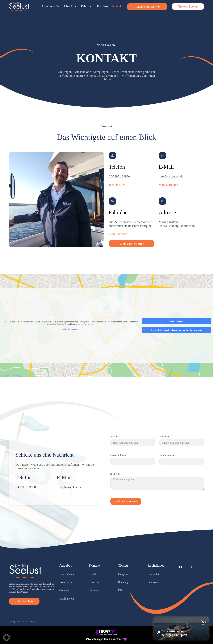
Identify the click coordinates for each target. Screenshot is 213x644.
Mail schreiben (168, 185)
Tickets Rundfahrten (147, 7)
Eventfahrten (66, 582)
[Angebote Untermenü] (58, 6)
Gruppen (64, 590)
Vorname (115, 437)
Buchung (123, 582)
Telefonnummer (167, 455)
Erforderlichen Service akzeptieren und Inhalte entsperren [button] (176, 330)
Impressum (154, 582)
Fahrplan (87, 6)
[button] (7, 637)
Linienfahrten (67, 574)
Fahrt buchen (24, 601)
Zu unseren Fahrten (131, 244)
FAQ (121, 590)
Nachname (165, 437)
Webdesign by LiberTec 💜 (106, 639)
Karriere (102, 6)
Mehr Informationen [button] (71, 329)
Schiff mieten (66, 599)
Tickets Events (188, 6)
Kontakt (117, 6)
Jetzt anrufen (117, 185)
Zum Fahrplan (118, 234)
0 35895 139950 (119, 176)
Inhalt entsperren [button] (176, 321)
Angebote (48, 6)
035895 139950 (26, 487)
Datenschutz (154, 574)
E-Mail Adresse (118, 455)
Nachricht (115, 474)
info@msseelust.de (171, 176)
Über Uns (70, 6)
